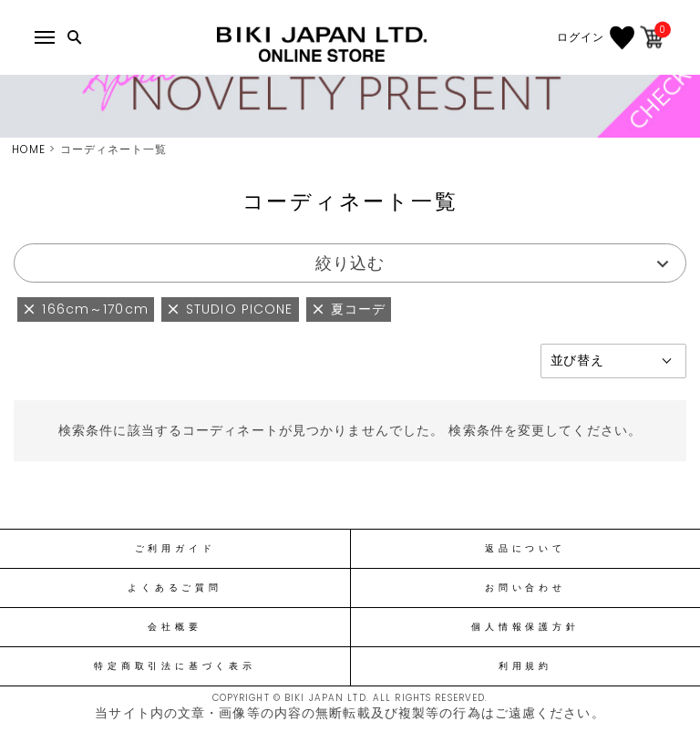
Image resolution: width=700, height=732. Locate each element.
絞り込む (350, 263)
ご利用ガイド (175, 549)
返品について (525, 549)
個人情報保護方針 (525, 627)
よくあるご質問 (175, 588)
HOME (29, 149)
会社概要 (175, 627)
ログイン (581, 37)
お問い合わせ (525, 588)
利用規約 (525, 666)
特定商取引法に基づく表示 (175, 666)
